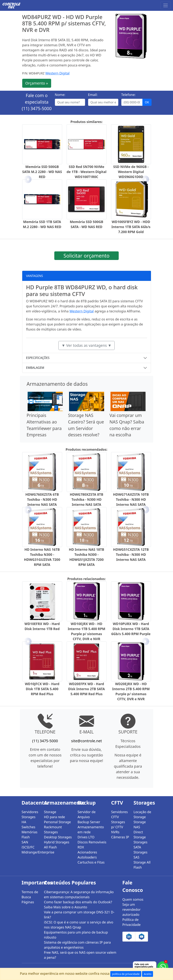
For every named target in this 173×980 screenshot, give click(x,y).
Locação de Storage (142, 814)
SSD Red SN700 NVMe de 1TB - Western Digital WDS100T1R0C (87, 172)
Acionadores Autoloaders (87, 855)
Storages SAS (141, 855)
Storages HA (29, 819)
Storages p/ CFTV (118, 824)
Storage (50, 812)
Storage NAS (140, 824)
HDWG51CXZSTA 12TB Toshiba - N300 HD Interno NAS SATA (131, 554)
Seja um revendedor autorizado (132, 909)
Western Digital (57, 73)
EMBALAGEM (35, 368)
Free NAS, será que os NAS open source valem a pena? (80, 955)
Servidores (30, 812)
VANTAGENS (35, 276)
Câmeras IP (120, 837)
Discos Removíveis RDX (92, 845)
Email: (93, 95)
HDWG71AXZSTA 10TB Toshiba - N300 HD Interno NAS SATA (131, 499)
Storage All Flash (142, 865)
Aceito (148, 974)
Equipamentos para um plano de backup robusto (76, 935)
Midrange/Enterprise (31, 852)
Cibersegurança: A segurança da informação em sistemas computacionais (79, 894)
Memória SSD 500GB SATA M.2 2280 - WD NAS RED (42, 172)
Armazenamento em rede (91, 829)
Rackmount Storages (53, 829)
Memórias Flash (30, 835)
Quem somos (133, 899)
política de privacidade (126, 974)
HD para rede (55, 817)
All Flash (50, 847)
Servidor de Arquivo (87, 814)
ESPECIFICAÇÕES (38, 358)
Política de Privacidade (132, 922)
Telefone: (128, 95)
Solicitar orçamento (86, 256)
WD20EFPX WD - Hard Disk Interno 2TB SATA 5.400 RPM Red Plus (86, 689)
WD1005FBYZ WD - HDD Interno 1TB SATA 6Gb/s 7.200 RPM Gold (131, 227)
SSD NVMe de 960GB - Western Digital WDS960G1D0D (131, 172)
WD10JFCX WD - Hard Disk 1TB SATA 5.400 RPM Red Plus (42, 689)
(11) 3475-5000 (37, 108)
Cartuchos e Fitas (91, 862)
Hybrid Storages (57, 842)
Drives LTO (86, 837)
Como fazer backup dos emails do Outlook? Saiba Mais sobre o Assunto (78, 905)
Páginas (28, 902)
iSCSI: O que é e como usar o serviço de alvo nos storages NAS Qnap (79, 925)
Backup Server (89, 822)
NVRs (115, 832)
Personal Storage (57, 822)
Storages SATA (141, 845)
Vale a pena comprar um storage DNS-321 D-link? (79, 915)
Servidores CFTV (120, 814)
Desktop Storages (58, 837)
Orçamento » (37, 83)
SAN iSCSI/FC (28, 845)
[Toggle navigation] (166, 5)
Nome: (60, 95)
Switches (29, 827)
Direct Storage (140, 835)
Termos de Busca (30, 894)
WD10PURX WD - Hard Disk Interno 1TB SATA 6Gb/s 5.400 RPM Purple (131, 629)
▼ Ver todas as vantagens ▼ (87, 345)
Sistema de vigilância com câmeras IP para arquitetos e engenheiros (77, 945)
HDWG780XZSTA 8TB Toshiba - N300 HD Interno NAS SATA (86, 499)
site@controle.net (86, 741)
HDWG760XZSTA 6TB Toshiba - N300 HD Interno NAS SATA (42, 499)
